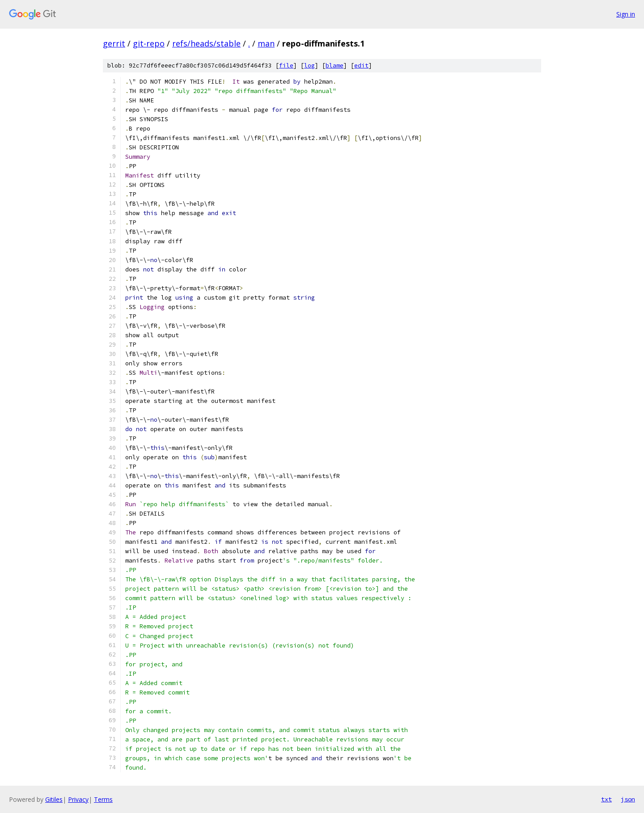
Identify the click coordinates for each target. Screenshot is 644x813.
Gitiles (54, 799)
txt (606, 799)
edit (361, 66)
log (309, 66)
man (266, 43)
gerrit (114, 43)
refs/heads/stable (206, 43)
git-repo (149, 43)
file (286, 66)
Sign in (626, 14)
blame (335, 66)
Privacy (78, 799)
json (628, 799)
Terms (103, 799)
